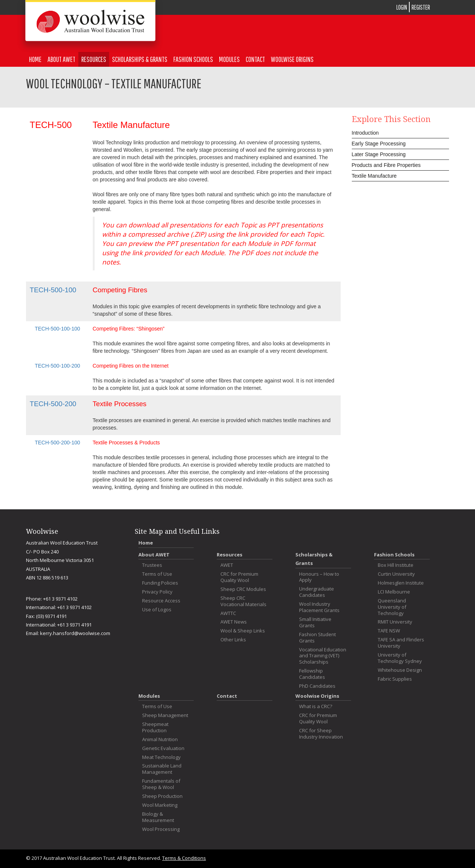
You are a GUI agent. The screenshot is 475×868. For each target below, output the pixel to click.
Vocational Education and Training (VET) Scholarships (323, 656)
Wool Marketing (160, 805)
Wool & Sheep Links (243, 631)
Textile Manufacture (374, 176)
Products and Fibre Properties (386, 165)
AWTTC (228, 613)
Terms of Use (157, 574)
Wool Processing (161, 829)
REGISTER (421, 7)
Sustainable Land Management (162, 769)
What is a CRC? (316, 706)
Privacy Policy (157, 592)
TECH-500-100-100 (58, 329)
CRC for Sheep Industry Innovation (321, 734)
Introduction (365, 133)
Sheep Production (162, 796)
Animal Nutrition (160, 739)
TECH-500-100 (53, 290)
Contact (255, 59)
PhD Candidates (317, 686)
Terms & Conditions (184, 858)
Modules (229, 59)
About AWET (61, 59)
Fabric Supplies (395, 679)
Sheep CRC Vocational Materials (243, 601)
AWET (227, 565)
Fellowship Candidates (312, 674)
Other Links (233, 640)
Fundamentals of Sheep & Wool (161, 784)
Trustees (152, 565)
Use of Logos (157, 610)
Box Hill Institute (396, 565)
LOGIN (402, 7)
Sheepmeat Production (155, 727)
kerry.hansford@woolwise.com (75, 633)
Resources (94, 59)
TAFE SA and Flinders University (401, 643)
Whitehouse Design (400, 670)
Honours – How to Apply (319, 577)
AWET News (234, 622)
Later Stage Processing (379, 154)
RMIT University (395, 622)
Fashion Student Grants (317, 638)
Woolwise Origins (292, 59)
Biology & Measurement (158, 817)
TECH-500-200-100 (58, 443)
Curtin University (396, 574)
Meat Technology (161, 757)
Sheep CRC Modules (243, 589)
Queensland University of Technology (392, 607)
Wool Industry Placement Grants (319, 607)
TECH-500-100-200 (58, 366)
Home (35, 59)
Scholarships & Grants (140, 59)
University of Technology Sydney (400, 658)
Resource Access (161, 601)
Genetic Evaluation (163, 748)
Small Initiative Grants (315, 622)
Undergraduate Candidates (317, 592)
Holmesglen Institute (401, 583)
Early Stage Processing (379, 144)
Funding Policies (160, 583)
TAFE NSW (389, 631)
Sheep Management (165, 715)
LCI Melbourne (394, 592)
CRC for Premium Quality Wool (239, 577)
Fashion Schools (193, 59)
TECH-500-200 (53, 404)
